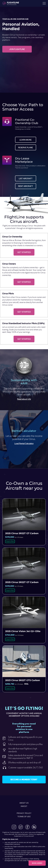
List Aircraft (26, 178)
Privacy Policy (24, 813)
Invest (24, 806)
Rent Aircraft (26, 186)
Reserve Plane (26, 147)
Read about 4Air (24, 399)
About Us (24, 803)
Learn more (26, 140)
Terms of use (24, 817)
